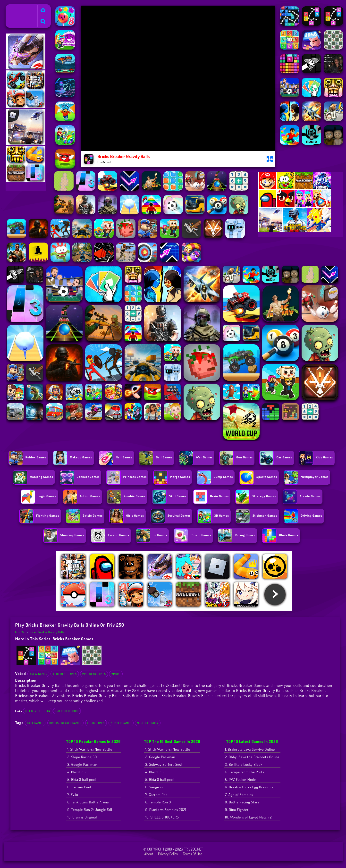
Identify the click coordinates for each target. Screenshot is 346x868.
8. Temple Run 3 (158, 802)
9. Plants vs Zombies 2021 (166, 810)
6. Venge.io (154, 787)
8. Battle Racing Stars (242, 802)
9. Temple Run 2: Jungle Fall (90, 810)
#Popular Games (94, 674)
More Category (148, 723)
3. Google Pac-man (82, 764)
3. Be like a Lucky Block (244, 764)
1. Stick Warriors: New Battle (90, 749)
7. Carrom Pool (157, 795)
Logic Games (96, 723)
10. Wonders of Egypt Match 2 (249, 817)
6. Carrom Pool (79, 787)
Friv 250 (14, 8)
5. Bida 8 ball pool (82, 780)
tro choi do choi (67, 711)
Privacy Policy (168, 854)
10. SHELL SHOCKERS (162, 817)
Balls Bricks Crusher (140, 695)
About (149, 854)
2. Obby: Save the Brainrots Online (252, 757)
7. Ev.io (73, 795)
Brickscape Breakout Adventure (43, 695)
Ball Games (35, 723)
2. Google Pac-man (160, 757)
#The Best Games (65, 674)
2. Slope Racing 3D (82, 757)
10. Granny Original (82, 817)
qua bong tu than (38, 711)
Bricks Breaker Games (73, 639)
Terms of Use (193, 854)
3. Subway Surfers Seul (164, 764)
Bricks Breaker (312, 690)
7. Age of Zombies (239, 795)
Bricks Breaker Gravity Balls (46, 632)
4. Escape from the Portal (245, 772)
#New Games (38, 674)
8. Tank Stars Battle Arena (88, 802)
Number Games (121, 723)
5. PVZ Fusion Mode (241, 780)
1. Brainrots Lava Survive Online (250, 749)
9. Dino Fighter (237, 810)
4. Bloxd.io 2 (77, 772)
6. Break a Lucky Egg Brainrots (249, 787)
